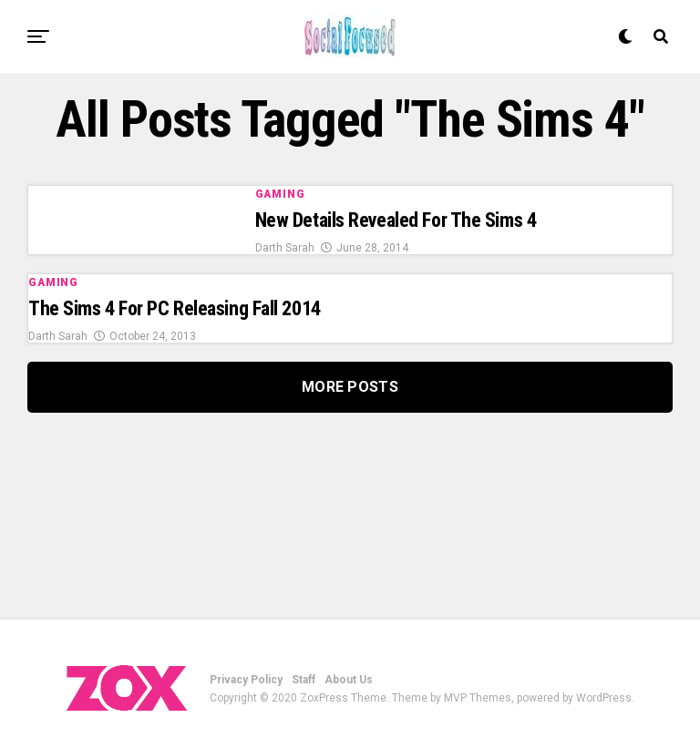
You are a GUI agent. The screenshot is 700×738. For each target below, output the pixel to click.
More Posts (350, 387)
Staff (304, 680)
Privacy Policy (246, 680)
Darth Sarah (285, 248)
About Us (349, 680)
